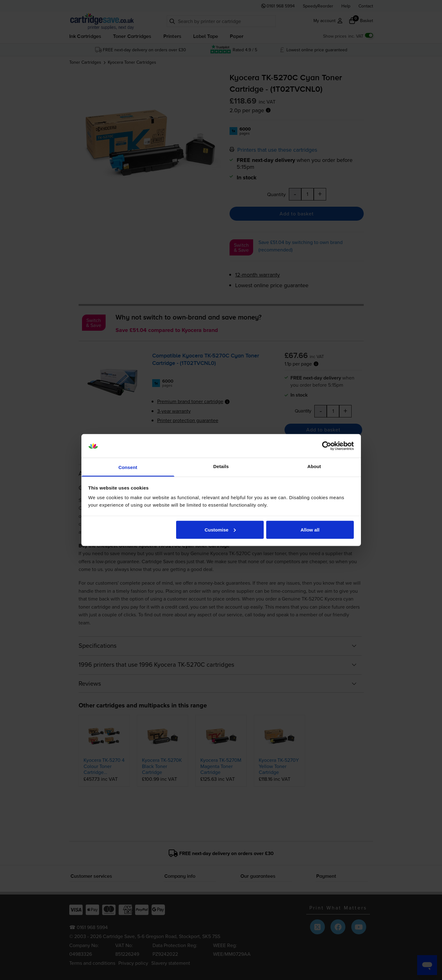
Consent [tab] (128, 467)
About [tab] (314, 466)
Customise (220, 529)
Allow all (310, 529)
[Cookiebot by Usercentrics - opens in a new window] (327, 446)
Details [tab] (221, 466)
